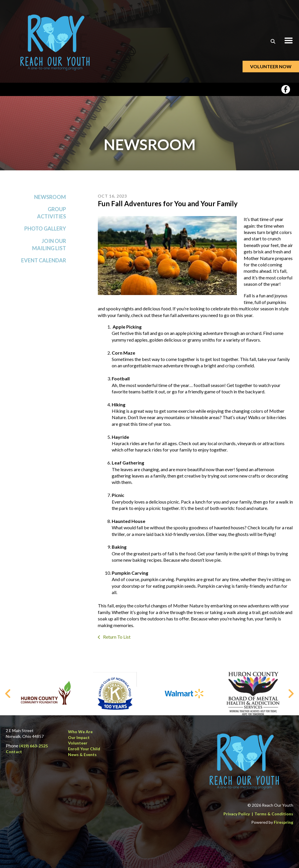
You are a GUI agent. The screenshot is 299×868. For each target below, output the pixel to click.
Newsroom (50, 199)
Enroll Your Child (84, 749)
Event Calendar (44, 262)
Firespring (284, 822)
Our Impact (79, 737)
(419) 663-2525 (33, 746)
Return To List (116, 639)
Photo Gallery (45, 231)
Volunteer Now (271, 66)
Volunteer (78, 743)
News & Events (82, 754)
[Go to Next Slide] (291, 694)
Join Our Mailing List (49, 247)
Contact (14, 752)
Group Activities (52, 215)
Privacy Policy (237, 814)
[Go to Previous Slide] (8, 694)
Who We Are (80, 732)
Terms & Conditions (274, 814)
